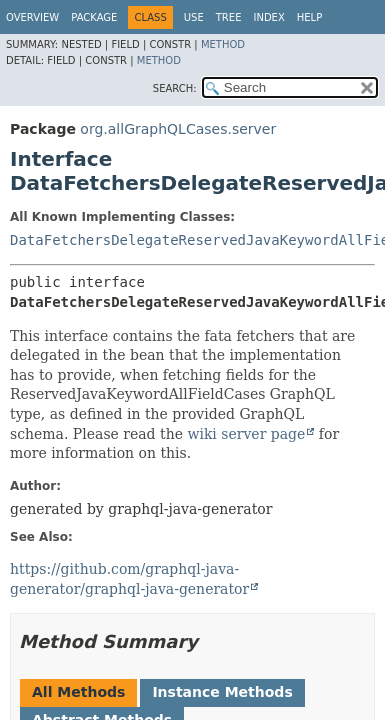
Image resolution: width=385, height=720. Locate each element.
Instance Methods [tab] (222, 692)
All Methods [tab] (78, 692)
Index (268, 17)
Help (309, 17)
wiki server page (246, 434)
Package (94, 17)
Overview (32, 17)
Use (194, 17)
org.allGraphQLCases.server (178, 129)
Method (223, 44)
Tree (229, 17)
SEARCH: (175, 88)
